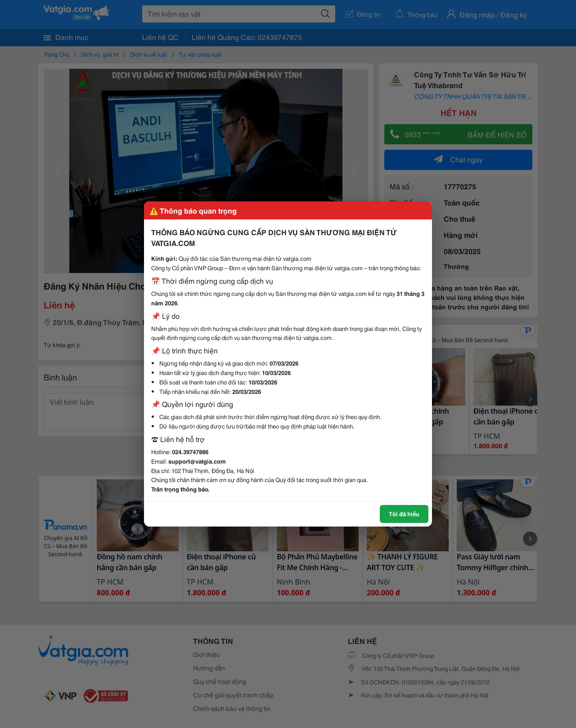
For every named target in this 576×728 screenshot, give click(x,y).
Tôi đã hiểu (404, 514)
